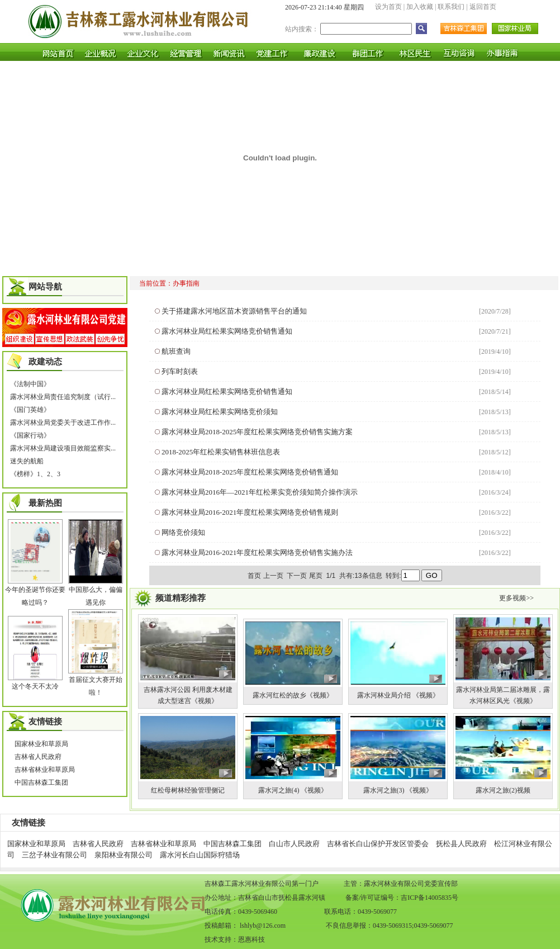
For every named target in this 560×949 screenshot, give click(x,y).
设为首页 (388, 7)
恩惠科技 (251, 939)
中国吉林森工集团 (41, 782)
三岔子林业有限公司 (54, 855)
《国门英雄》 (30, 410)
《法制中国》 (30, 384)
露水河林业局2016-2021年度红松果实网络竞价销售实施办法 (257, 552)
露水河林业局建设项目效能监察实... (63, 448)
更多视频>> (516, 598)
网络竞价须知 (183, 532)
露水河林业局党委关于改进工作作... (63, 423)
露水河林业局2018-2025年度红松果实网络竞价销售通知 (250, 472)
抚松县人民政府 (461, 844)
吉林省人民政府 (38, 757)
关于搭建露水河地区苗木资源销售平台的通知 (234, 311)
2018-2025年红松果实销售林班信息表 (221, 452)
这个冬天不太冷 (35, 686)
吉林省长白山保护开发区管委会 (378, 844)
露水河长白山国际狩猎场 (200, 855)
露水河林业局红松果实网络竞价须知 (220, 412)
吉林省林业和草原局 (45, 770)
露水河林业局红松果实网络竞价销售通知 (227, 331)
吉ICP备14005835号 (430, 898)
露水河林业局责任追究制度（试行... (63, 397)
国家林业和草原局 (41, 744)
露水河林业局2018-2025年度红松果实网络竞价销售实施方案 (257, 432)
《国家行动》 (30, 435)
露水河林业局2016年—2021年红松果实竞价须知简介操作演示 (260, 492)
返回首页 (483, 7)
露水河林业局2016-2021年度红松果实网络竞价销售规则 (250, 512)
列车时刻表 (180, 371)
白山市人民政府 (294, 844)
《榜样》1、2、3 (35, 474)
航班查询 (176, 351)
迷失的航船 (27, 461)
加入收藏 (420, 7)
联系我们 (451, 7)
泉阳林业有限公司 (124, 855)
